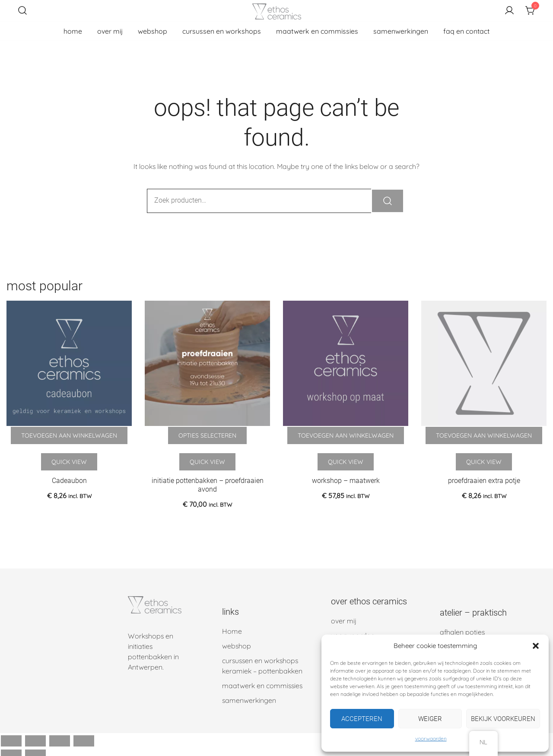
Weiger (430, 719)
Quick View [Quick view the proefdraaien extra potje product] (484, 462)
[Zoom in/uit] (11, 741)
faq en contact (466, 31)
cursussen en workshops (222, 31)
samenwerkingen (401, 31)
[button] (536, 646)
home (73, 31)
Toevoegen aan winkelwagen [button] (69, 435)
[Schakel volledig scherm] (35, 741)
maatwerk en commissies (317, 31)
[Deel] (60, 741)
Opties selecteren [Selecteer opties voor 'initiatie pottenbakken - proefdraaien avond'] (207, 435)
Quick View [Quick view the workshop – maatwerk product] (346, 462)
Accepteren (362, 719)
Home (232, 631)
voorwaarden (431, 739)
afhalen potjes (462, 632)
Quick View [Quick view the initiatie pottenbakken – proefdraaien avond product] (207, 462)
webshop (153, 31)
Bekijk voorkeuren (503, 719)
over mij (110, 31)
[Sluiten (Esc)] (84, 741)
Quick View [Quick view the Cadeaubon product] (69, 462)
